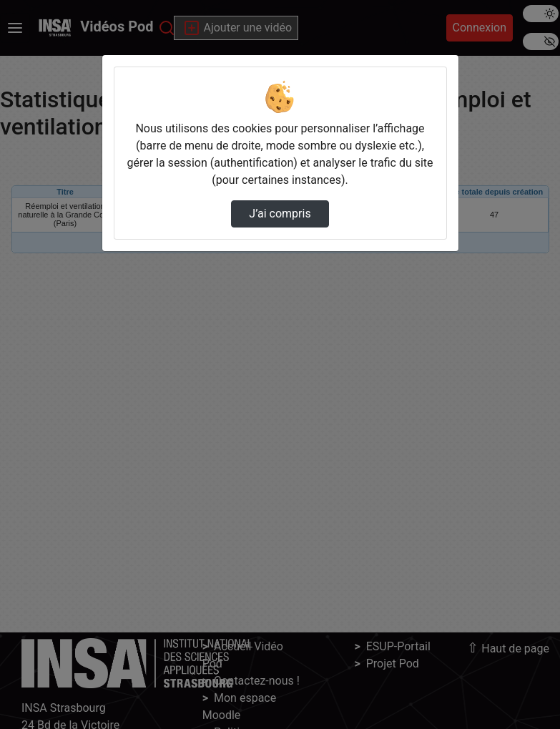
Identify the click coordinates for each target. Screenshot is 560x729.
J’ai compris (280, 214)
